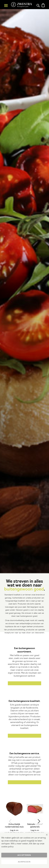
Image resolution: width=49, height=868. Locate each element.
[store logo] (21, 5)
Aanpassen (24, 862)
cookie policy (7, 847)
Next (39, 821)
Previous (10, 821)
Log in (13, 830)
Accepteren (24, 855)
